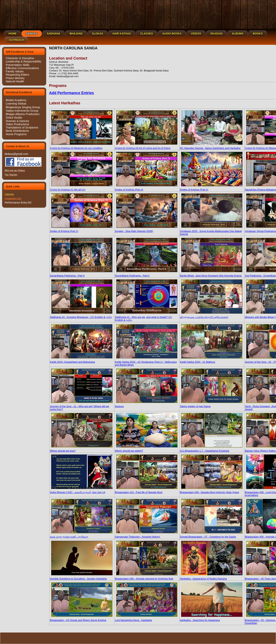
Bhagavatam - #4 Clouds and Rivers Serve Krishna (81, 619)
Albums (238, 34)
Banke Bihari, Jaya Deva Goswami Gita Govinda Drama (211, 274)
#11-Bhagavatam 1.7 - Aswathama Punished (211, 449)
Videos (196, 34)
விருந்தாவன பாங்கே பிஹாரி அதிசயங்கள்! (211, 316)
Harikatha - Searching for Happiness (211, 619)
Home (12, 34)
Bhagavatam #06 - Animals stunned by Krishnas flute (146, 577)
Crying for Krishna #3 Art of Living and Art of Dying (146, 147)
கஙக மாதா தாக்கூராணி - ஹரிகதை (81, 535)
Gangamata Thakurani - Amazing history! (146, 535)
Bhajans (76, 34)
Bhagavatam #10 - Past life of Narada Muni (146, 491)
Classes (146, 34)
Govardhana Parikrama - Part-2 (146, 274)
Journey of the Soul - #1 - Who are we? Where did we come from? (81, 406)
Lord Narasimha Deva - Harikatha (146, 619)
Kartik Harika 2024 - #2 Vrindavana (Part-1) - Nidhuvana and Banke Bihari (146, 362)
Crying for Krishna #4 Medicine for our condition (81, 147)
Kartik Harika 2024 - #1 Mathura (211, 360)
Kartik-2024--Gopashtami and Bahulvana (81, 360)
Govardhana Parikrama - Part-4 (81, 274)
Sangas (32, 34)
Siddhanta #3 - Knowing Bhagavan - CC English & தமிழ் (81, 316)
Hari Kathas (122, 34)
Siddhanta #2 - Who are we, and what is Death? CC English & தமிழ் (146, 317)
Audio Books (172, 34)
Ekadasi (216, 34)
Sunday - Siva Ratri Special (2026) (146, 230)
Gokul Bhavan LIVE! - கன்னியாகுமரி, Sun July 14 (81, 491)
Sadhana (53, 34)
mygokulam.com (13, 199)
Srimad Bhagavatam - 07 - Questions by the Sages (211, 535)
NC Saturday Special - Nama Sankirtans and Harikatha (211, 147)
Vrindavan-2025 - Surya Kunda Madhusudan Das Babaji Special (211, 231)
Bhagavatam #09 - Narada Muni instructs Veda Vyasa (211, 491)
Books (258, 34)
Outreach (16, 40)
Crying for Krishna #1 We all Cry (81, 188)
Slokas (98, 34)
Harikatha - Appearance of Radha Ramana (211, 577)
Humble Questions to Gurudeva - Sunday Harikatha (81, 577)
